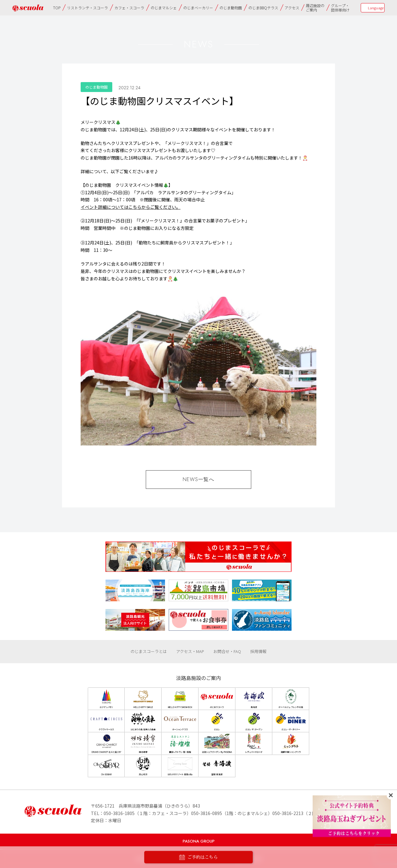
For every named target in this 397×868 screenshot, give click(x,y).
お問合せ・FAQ (227, 651)
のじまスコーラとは (149, 651)
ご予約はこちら (198, 857)
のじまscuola (28, 8)
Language (376, 8)
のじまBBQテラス (263, 8)
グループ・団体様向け (340, 8)
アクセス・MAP (190, 651)
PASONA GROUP (199, 841)
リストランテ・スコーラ (87, 8)
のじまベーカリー (198, 8)
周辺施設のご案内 (315, 8)
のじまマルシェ (164, 8)
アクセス (292, 8)
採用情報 (258, 651)
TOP (57, 8)
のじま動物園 (231, 8)
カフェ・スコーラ (129, 8)
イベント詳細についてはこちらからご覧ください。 (131, 207)
